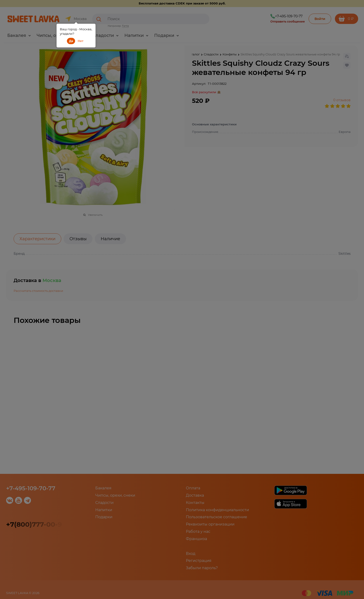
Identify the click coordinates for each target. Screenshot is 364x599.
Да (71, 41)
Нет (80, 41)
